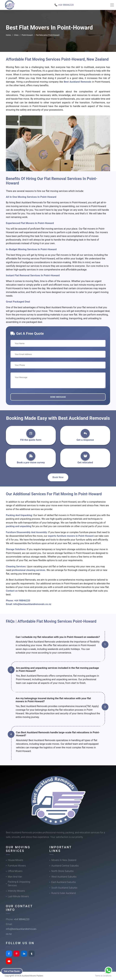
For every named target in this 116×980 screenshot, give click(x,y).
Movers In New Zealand (64, 860)
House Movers (15, 860)
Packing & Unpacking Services (19, 884)
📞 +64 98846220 (64, 5)
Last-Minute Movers (18, 896)
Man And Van (15, 877)
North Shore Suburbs (62, 871)
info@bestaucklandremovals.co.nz (32, 604)
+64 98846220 (22, 601)
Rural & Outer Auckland (64, 893)
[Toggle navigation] (112, 5)
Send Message (58, 397)
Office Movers (15, 871)
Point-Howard (27, 35)
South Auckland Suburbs (64, 888)
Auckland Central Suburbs (65, 866)
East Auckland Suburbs (64, 882)
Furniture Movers (17, 866)
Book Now (58, 477)
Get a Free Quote (12, 971)
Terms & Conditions (103, 976)
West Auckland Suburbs (64, 877)
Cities (16, 35)
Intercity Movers (16, 891)
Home (8, 35)
